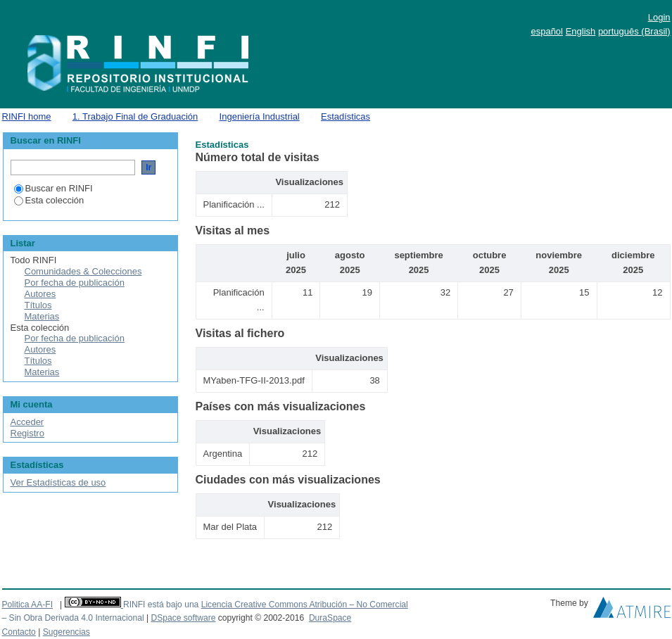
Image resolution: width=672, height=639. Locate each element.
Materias (42, 316)
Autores (40, 294)
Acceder (27, 422)
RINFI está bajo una (161, 605)
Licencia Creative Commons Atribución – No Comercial (305, 605)
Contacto (19, 632)
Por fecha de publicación (75, 283)
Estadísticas (345, 116)
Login (659, 17)
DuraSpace (330, 618)
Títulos (38, 305)
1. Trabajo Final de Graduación (135, 116)
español (547, 31)
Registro (27, 433)
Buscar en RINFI (53, 188)
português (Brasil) (634, 31)
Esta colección (49, 200)
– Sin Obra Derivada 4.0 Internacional (73, 618)
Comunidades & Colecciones (83, 271)
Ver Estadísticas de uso (58, 482)
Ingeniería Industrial (260, 116)
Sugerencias (66, 632)
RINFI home (27, 116)
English (581, 31)
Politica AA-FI (28, 605)
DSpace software (183, 618)
